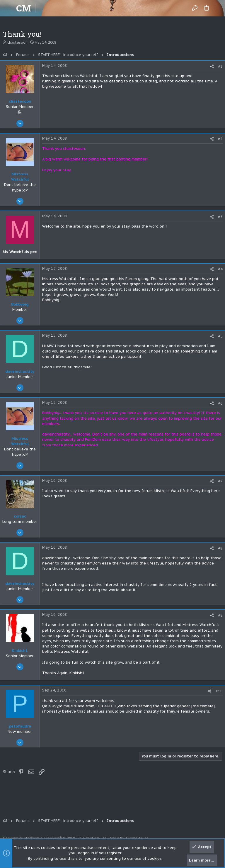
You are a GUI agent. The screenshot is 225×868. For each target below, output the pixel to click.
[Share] (212, 66)
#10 (219, 691)
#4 (220, 269)
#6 (220, 403)
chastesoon (17, 42)
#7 (220, 481)
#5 (220, 336)
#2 (220, 139)
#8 (220, 548)
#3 (220, 217)
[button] (9, 8)
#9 (220, 615)
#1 (220, 66)
